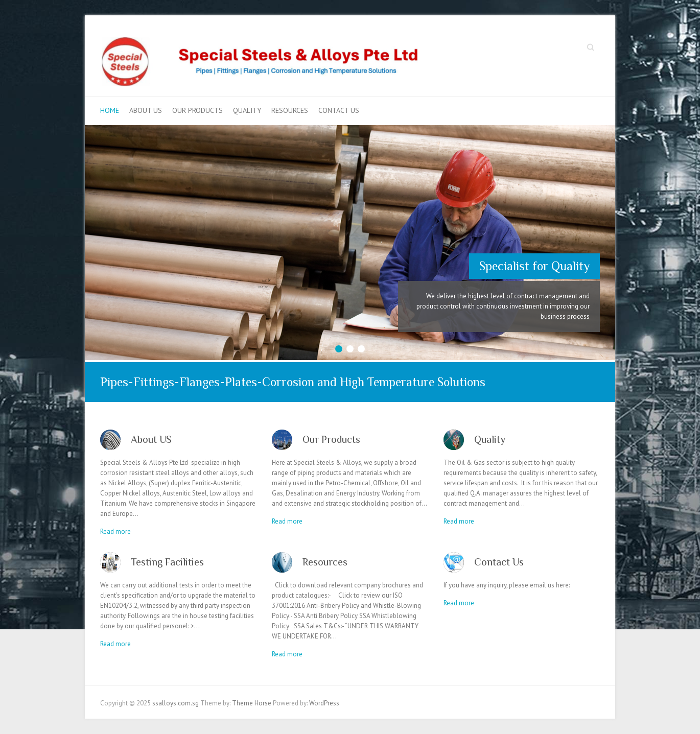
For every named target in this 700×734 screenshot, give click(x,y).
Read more (115, 531)
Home (110, 110)
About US (146, 110)
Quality (247, 110)
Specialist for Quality (534, 266)
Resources (290, 110)
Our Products (197, 110)
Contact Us (339, 110)
